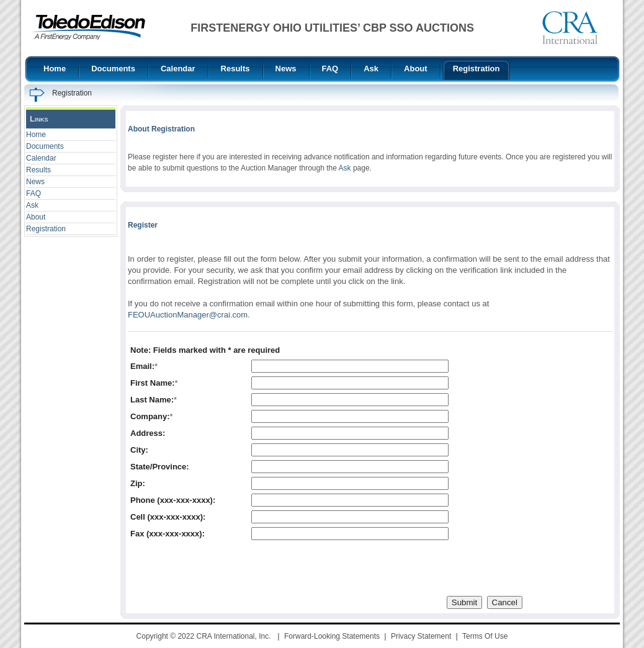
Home (36, 135)
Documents (45, 146)
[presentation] (225, 568)
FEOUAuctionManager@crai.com (188, 315)
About (36, 217)
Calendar (41, 158)
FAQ (34, 193)
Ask (32, 205)
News (35, 182)
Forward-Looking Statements (332, 636)
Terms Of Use (485, 636)
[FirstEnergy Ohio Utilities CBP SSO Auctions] (88, 27)
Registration (46, 229)
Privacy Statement (421, 636)
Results (38, 170)
